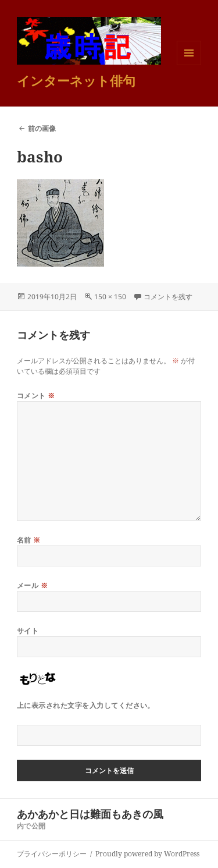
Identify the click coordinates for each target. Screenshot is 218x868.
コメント (36, 396)
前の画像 (42, 128)
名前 (29, 540)
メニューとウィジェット (189, 65)
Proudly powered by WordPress (147, 854)
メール (32, 585)
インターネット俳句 (76, 80)
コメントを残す (168, 297)
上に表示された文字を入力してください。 (86, 705)
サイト (28, 631)
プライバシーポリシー (52, 854)
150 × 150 (110, 297)
